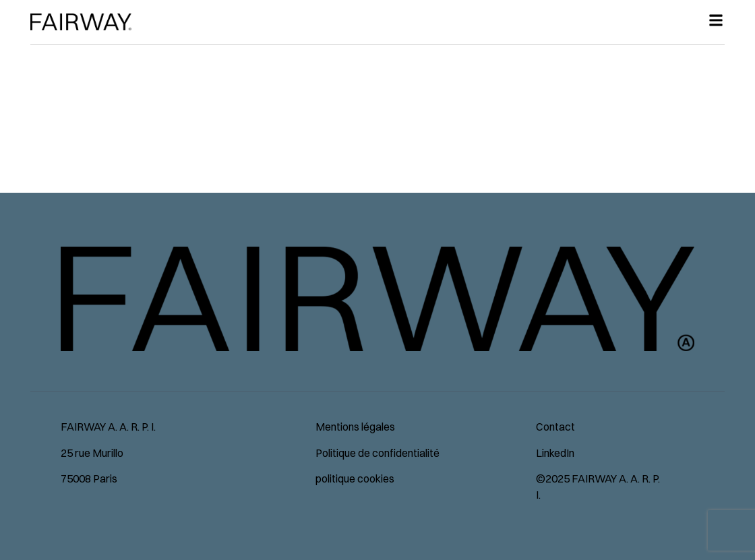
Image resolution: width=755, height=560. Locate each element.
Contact (555, 427)
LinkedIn (555, 453)
